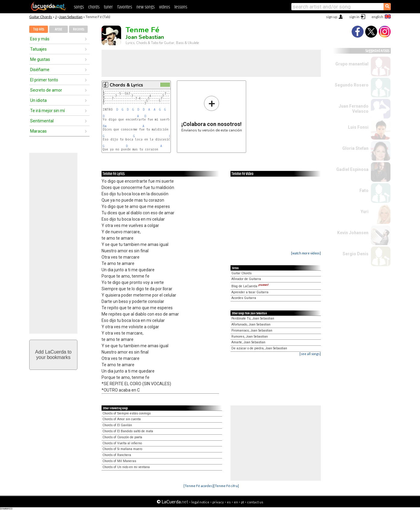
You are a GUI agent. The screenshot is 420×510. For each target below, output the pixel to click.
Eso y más (40, 39)
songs (79, 7)
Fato (364, 190)
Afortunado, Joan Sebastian (251, 324)
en (236, 502)
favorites (125, 7)
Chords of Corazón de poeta (122, 437)
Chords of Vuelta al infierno (122, 443)
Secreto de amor (46, 90)
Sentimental (42, 121)
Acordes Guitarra (244, 298)
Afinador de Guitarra (246, 279)
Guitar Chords (41, 17)
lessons (181, 7)
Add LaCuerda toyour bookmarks (53, 355)
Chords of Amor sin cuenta (122, 419)
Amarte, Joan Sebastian (248, 342)
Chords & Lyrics (126, 85)
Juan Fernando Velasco (354, 109)
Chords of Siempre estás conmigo (127, 413)
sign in (354, 17)
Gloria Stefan (355, 148)
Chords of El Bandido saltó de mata (128, 431)
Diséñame (40, 70)
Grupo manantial (352, 64)
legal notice (200, 502)
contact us (255, 502)
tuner (108, 7)
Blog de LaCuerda (250, 286)
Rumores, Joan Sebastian (250, 337)
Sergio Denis (356, 254)
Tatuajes (38, 49)
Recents (78, 29)
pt (243, 502)
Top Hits (39, 29)
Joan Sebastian (71, 17)
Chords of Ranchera (117, 455)
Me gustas (40, 59)
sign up (332, 17)
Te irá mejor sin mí (47, 111)
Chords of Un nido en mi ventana (126, 467)
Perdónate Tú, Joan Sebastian (253, 318)
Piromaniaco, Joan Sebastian (252, 331)
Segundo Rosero (352, 85)
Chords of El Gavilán (117, 425)
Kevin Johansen (353, 233)
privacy (218, 502)
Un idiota (38, 100)
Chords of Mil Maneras (119, 461)
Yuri (365, 212)
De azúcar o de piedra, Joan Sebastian (259, 348)
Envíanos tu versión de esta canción (212, 114)
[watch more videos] (306, 253)
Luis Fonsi (358, 127)
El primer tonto (44, 80)
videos (165, 7)
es (229, 502)
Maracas (38, 131)
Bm (105, 126)
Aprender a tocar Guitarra (250, 292)
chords (94, 7)
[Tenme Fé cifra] (226, 486)
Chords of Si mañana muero (122, 449)
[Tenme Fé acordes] (199, 486)
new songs (146, 7)
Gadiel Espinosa (352, 169)
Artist (58, 29)
